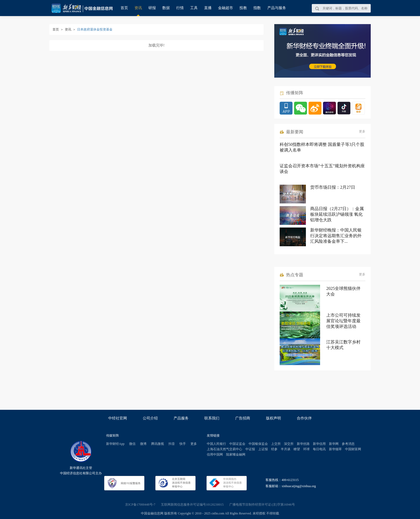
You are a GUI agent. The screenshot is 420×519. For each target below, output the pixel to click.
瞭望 (297, 449)
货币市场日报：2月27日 (333, 187)
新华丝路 (303, 444)
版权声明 (273, 418)
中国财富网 (353, 449)
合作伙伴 (304, 418)
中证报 (250, 449)
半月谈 (286, 449)
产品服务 (181, 418)
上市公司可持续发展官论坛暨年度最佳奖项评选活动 (343, 321)
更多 (362, 131)
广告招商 (243, 418)
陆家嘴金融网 (236, 454)
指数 (257, 8)
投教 (243, 8)
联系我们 (212, 418)
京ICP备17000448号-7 (140, 505)
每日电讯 (319, 449)
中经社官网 (118, 418)
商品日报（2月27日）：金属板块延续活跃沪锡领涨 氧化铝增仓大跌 (337, 214)
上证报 (263, 449)
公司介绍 (150, 418)
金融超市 (226, 8)
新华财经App (115, 444)
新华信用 (319, 444)
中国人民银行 (216, 444)
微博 (143, 444)
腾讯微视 (157, 444)
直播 (208, 8)
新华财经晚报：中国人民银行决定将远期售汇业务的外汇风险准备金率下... (336, 236)
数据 (166, 8)
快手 (183, 444)
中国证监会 (237, 444)
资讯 (138, 8)
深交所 (289, 444)
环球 (306, 449)
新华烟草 (335, 449)
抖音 (172, 444)
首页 (124, 8)
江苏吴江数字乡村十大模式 (343, 345)
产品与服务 (277, 8)
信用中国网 (215, 454)
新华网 (334, 444)
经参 (274, 449)
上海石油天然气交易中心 (224, 449)
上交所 (276, 444)
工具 (194, 8)
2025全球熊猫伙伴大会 (343, 291)
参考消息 (348, 444)
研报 (152, 8)
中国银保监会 (258, 444)
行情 (180, 8)
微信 (132, 444)
